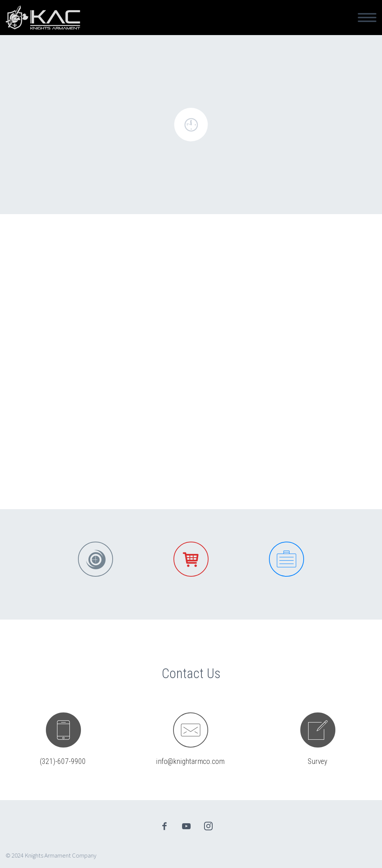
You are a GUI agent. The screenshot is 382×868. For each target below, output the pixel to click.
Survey (317, 761)
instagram (209, 826)
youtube (187, 826)
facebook (165, 826)
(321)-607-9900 (63, 761)
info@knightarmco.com (190, 761)
